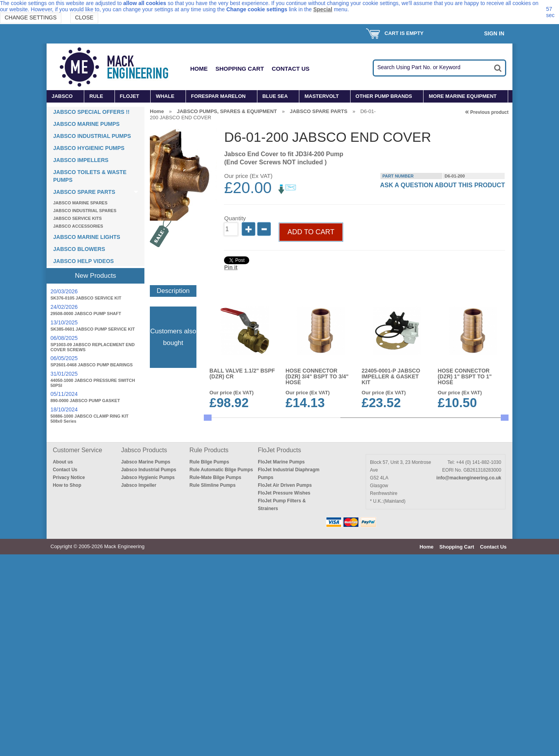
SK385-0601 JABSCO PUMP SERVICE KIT (93, 329)
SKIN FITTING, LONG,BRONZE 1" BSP (392, 593)
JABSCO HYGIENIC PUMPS (89, 148)
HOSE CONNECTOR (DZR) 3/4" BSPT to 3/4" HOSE (318, 396)
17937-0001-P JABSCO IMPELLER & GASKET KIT (315, 499)
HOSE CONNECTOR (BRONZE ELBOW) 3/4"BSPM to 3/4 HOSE (240, 499)
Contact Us (291, 69)
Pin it (231, 295)
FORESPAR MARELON (218, 96)
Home (199, 69)
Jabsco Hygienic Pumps (148, 679)
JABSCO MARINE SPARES (80, 203)
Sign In (494, 33)
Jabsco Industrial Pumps (149, 671)
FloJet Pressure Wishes (284, 695)
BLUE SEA (275, 96)
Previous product (487, 112)
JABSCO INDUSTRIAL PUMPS (92, 136)
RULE (96, 96)
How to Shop (67, 687)
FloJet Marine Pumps (281, 664)
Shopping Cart (240, 69)
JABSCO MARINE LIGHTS (87, 237)
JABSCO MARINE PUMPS (86, 124)
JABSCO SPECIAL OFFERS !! (91, 112)
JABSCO (62, 96)
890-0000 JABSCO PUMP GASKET (85, 401)
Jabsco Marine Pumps (146, 664)
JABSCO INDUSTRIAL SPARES (85, 211)
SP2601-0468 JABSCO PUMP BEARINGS (92, 365)
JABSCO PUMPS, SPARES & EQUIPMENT (227, 111)
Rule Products (209, 652)
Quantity (235, 246)
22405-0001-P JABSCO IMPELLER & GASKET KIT (391, 396)
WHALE (165, 96)
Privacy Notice (69, 679)
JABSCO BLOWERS (79, 249)
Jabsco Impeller (139, 687)
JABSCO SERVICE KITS (77, 218)
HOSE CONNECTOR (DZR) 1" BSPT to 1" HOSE (465, 396)
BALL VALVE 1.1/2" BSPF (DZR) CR (242, 393)
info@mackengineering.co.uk (469, 679)
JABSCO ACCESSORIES (78, 226)
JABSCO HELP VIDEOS (83, 261)
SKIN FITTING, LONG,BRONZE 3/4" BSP (394, 496)
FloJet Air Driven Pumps (285, 687)
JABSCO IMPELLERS (81, 160)
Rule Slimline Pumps (213, 687)
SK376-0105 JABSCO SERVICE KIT (86, 298)
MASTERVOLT (321, 96)
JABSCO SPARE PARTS (84, 192)
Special (323, 9)
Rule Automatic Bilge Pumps (221, 671)
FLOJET (130, 96)
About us (63, 664)
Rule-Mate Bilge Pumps (215, 679)
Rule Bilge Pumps (209, 664)
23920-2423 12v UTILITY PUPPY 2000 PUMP (469, 496)
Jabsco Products (144, 652)
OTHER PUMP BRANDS (384, 96)
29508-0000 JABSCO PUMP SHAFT (86, 314)
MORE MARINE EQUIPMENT (463, 96)
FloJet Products (279, 652)
